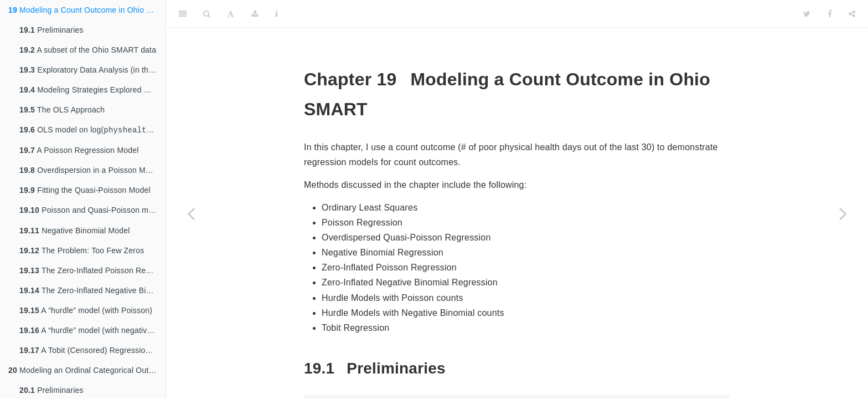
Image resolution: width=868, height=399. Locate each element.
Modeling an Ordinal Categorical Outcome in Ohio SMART (87, 372)
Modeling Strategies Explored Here (90, 90)
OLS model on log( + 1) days (92, 131)
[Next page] (843, 213)
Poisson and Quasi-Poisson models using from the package (92, 212)
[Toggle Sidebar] (183, 14)
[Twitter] (807, 14)
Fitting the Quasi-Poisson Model (85, 191)
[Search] (207, 14)
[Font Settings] (231, 14)
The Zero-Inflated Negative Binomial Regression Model (92, 293)
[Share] (852, 14)
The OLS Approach (62, 110)
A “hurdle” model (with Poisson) (86, 313)
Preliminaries (51, 30)
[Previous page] (191, 213)
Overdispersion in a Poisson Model (90, 171)
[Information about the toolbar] (277, 14)
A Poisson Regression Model (79, 151)
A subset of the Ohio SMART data (88, 50)
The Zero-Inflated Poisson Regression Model (92, 273)
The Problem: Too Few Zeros (82, 253)
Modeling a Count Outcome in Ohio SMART (87, 10)
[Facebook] (830, 14)
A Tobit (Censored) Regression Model (92, 352)
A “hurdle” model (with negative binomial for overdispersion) (92, 332)
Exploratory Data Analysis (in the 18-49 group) (92, 70)
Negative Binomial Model (75, 233)
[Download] (255, 14)
